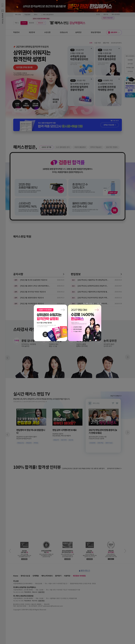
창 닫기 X (99, 304)
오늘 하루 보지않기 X (88, 304)
